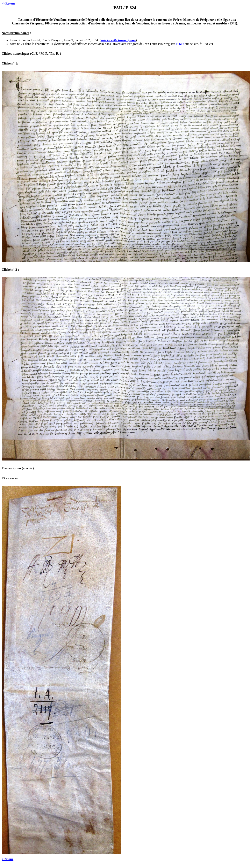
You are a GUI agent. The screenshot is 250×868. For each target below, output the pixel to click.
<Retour (8, 859)
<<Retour (8, 3)
